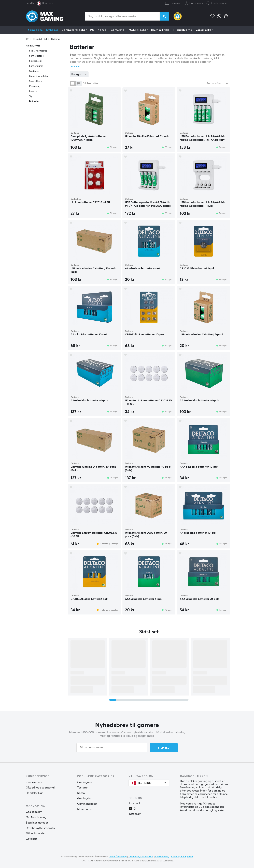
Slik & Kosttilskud (38, 51)
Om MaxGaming (36, 817)
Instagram (135, 814)
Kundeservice (219, 3)
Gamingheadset (87, 804)
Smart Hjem (36, 81)
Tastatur (82, 788)
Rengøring (35, 86)
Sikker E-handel (36, 833)
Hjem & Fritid (160, 30)
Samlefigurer (36, 66)
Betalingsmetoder (37, 823)
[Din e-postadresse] (112, 748)
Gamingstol (84, 798)
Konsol (102, 30)
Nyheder (52, 30)
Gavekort (176, 3)
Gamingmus (85, 782)
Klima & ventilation (39, 76)
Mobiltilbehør (138, 30)
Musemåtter (85, 809)
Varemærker (204, 30)
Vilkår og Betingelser (182, 857)
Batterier (56, 39)
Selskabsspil (36, 61)
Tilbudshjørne (183, 30)
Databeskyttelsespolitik (40, 828)
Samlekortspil (36, 56)
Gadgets (34, 71)
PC (92, 30)
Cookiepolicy (34, 812)
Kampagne (35, 30)
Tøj (31, 96)
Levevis (33, 91)
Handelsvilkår (34, 793)
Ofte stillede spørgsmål (40, 788)
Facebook (135, 803)
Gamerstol (118, 30)
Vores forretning (118, 857)
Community (194, 3)
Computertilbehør (74, 30)
